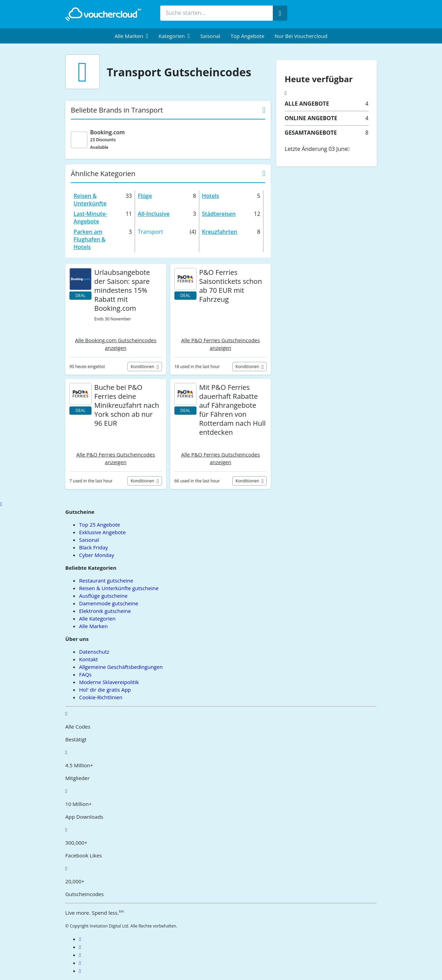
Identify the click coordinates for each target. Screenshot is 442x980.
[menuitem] (131, 36)
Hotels (211, 196)
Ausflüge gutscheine (103, 596)
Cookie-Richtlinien (101, 697)
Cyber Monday (97, 555)
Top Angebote (248, 36)
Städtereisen (219, 214)
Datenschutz (94, 652)
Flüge (145, 196)
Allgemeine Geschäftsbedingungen (121, 667)
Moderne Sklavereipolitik (109, 682)
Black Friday (93, 547)
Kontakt (88, 659)
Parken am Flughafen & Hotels (90, 239)
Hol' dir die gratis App (105, 690)
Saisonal (210, 36)
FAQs (85, 674)
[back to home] (103, 14)
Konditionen (143, 367)
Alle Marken (93, 626)
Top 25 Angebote (100, 525)
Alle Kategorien (97, 618)
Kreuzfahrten (220, 232)
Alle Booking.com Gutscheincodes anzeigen (116, 344)
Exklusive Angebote (102, 532)
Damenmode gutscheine (109, 603)
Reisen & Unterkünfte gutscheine (119, 588)
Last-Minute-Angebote (90, 218)
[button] (131, 36)
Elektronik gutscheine (105, 611)
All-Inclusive (154, 214)
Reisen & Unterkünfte (90, 200)
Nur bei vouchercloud (301, 36)
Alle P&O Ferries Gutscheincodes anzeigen (221, 344)
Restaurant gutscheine (106, 580)
